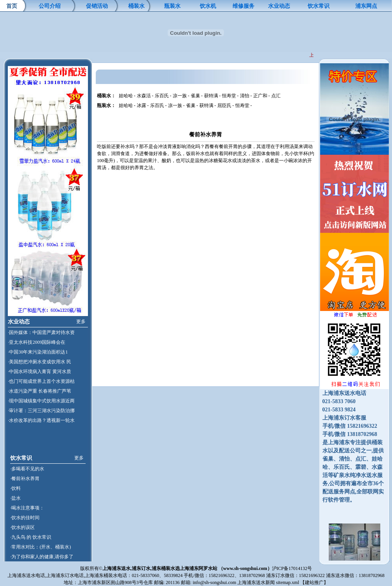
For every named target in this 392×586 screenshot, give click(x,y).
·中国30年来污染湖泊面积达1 (38, 352)
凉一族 (180, 96)
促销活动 (97, 6)
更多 (81, 322)
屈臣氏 (224, 105)
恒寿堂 (229, 96)
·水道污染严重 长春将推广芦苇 (39, 391)
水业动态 (279, 6)
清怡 (245, 96)
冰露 (141, 105)
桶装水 (136, 6)
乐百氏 (162, 96)
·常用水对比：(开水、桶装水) (40, 547)
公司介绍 (50, 6)
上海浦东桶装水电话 (106, 575)
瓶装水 (172, 6)
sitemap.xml (287, 582)
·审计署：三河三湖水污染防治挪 (41, 411)
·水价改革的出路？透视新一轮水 (41, 420)
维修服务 (243, 6)
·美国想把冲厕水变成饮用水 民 (39, 362)
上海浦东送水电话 (26, 575)
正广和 (260, 96)
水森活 (144, 96)
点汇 (276, 96)
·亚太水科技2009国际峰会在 (37, 342)
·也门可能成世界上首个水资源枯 (41, 381)
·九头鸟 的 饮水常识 (31, 537)
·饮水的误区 (22, 527)
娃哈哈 (126, 96)
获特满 (211, 96)
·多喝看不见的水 (27, 469)
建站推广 (314, 582)
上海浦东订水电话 (65, 575)
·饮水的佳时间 (25, 518)
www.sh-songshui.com (245, 568)
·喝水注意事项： (27, 508)
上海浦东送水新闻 (256, 582)
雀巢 (195, 96)
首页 (12, 6)
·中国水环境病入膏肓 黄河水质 (39, 372)
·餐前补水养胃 (25, 479)
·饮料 (15, 488)
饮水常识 (319, 6)
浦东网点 (366, 6)
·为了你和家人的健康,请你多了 (42, 557)
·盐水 (15, 498)
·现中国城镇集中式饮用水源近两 (41, 401)
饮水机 (208, 6)
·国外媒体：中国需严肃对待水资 (41, 332)
